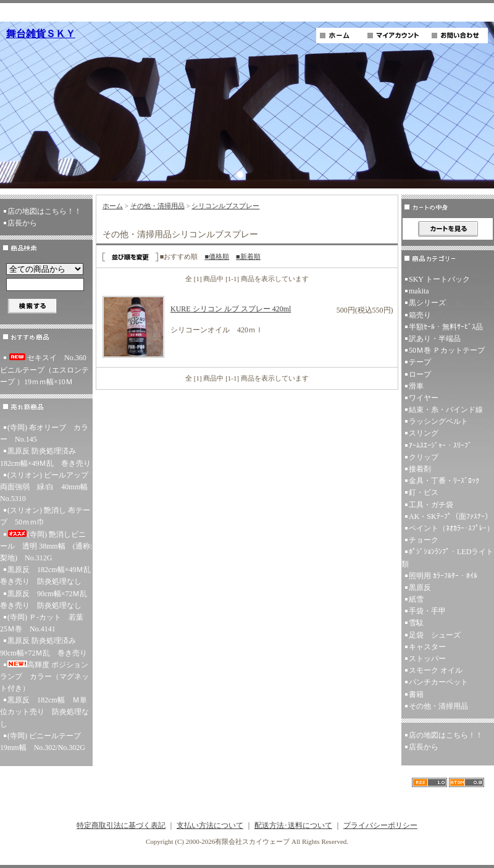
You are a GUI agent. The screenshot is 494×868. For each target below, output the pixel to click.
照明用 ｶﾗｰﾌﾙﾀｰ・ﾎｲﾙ (443, 576)
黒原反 (420, 588)
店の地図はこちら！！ (44, 211)
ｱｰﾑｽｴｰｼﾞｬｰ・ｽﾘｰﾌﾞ (440, 445)
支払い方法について (210, 825)
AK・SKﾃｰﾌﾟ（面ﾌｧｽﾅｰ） (450, 516)
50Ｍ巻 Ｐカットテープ (447, 350)
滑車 (416, 386)
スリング (424, 433)
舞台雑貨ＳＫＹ (41, 34)
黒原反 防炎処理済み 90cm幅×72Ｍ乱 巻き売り (44, 647)
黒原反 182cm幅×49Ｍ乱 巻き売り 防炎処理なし (46, 575)
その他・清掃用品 (157, 206)
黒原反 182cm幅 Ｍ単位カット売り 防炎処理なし (44, 712)
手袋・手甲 (427, 611)
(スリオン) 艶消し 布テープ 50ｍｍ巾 (45, 516)
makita (419, 291)
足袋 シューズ (435, 635)
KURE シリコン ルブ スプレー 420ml (231, 309)
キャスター (427, 647)
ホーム (113, 206)
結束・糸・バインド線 (446, 410)
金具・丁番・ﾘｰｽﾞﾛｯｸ (444, 481)
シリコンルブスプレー (225, 206)
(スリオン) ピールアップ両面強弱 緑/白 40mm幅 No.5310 (46, 487)
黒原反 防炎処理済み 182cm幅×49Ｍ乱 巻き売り (45, 457)
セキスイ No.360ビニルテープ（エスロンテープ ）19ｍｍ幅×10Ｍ (44, 369)
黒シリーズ (427, 303)
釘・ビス (424, 492)
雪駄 (416, 623)
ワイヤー (424, 398)
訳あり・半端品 (435, 339)
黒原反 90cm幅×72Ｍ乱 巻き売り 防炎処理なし (46, 600)
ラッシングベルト (438, 421)
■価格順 (217, 256)
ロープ (420, 374)
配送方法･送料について (293, 825)
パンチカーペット (438, 682)
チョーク (424, 540)
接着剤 (420, 469)
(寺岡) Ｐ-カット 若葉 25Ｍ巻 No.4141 (45, 623)
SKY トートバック (439, 279)
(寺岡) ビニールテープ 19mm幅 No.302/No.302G (44, 742)
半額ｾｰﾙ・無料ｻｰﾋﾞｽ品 (446, 327)
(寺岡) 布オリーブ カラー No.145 (44, 433)
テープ (420, 362)
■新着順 (248, 256)
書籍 (416, 694)
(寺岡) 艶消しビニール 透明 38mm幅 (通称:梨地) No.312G (46, 546)
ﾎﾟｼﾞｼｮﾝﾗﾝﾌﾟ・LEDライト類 (447, 558)
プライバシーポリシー (380, 825)
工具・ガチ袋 (431, 505)
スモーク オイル (436, 670)
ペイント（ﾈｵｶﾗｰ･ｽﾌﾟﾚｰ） (451, 528)
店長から (22, 223)
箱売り (420, 315)
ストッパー (427, 659)
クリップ (424, 457)
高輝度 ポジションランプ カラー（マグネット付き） (44, 676)
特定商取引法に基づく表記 (121, 825)
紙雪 (416, 599)
